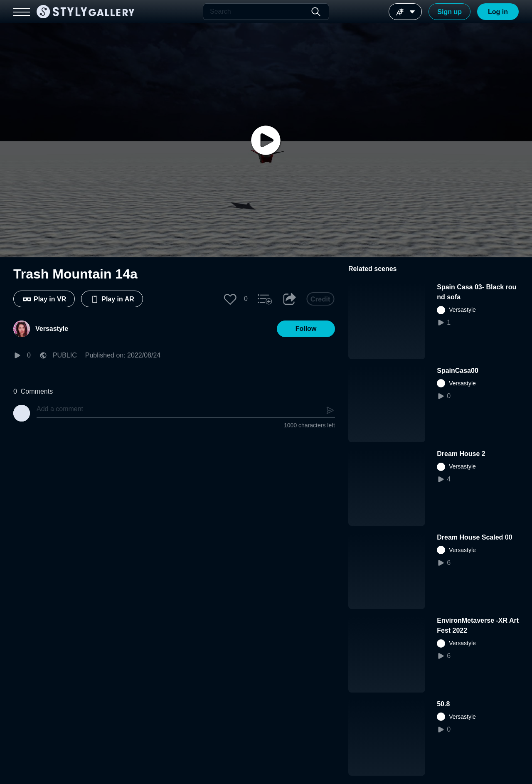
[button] (230, 299)
